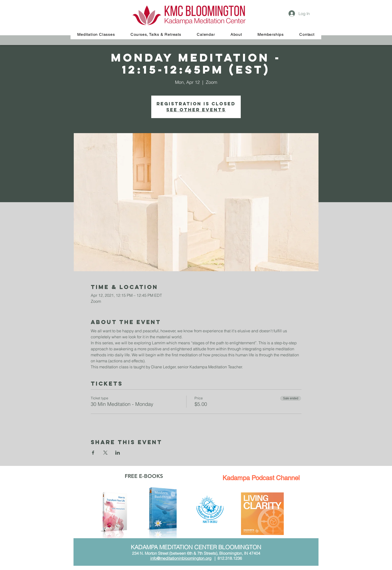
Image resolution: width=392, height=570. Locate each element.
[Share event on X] (105, 453)
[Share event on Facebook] (93, 453)
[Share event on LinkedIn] (118, 453)
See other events (196, 110)
